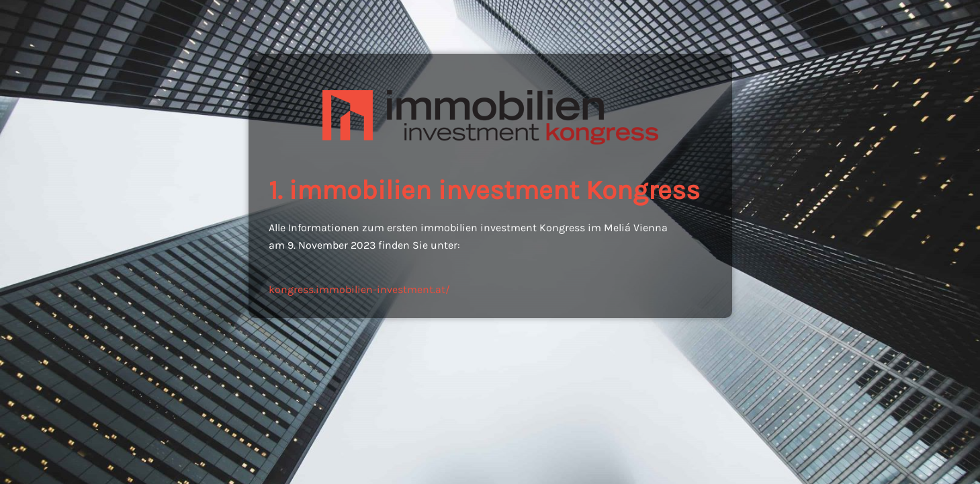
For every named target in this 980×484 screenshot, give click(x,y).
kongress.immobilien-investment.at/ (359, 289)
